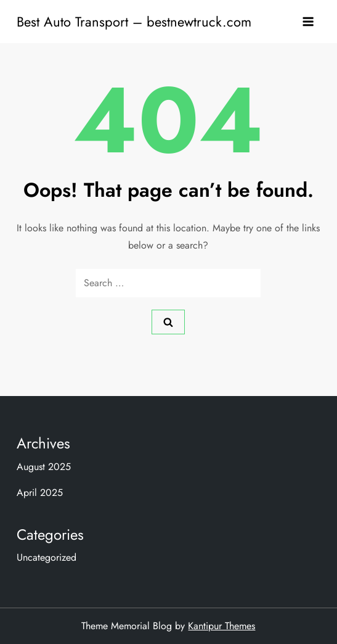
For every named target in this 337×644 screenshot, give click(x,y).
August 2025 (44, 467)
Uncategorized (47, 557)
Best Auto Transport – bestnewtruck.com (134, 22)
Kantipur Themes (221, 626)
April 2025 (40, 493)
